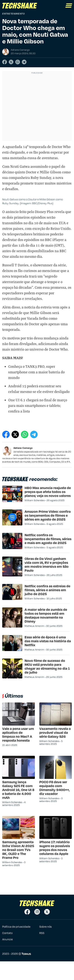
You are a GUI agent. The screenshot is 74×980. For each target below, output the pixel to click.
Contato (7, 933)
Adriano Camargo (23, 448)
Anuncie (7, 939)
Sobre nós (45, 927)
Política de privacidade (16, 927)
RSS (42, 933)
